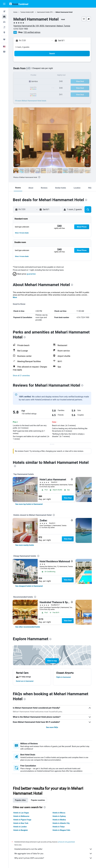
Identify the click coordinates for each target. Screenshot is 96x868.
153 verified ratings (32, 32)
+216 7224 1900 (21, 29)
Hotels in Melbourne (22, 816)
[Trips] (4, 39)
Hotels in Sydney (59, 816)
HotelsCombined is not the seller (54, 849)
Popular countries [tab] (38, 800)
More (15, 297)
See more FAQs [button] (52, 727)
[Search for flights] (4, 11)
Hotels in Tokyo (59, 827)
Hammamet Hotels (44, 12)
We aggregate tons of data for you (54, 854)
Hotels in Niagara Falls (62, 830)
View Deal (68, 498)
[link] (29, 504)
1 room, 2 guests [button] (23, 47)
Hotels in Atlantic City (61, 823)
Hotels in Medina (59, 820)
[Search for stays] (4, 17)
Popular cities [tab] (21, 800)
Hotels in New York (21, 823)
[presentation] (40, 177)
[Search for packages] (4, 27)
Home (16, 12)
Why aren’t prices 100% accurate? (54, 858)
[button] (4, 4)
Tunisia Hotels (26, 12)
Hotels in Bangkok (21, 830)
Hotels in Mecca (59, 813)
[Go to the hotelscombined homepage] (19, 4)
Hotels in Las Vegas (22, 813)
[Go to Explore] (4, 32)
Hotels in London (20, 827)
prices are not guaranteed (67, 842)
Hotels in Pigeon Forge (23, 820)
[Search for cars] (4, 22)
